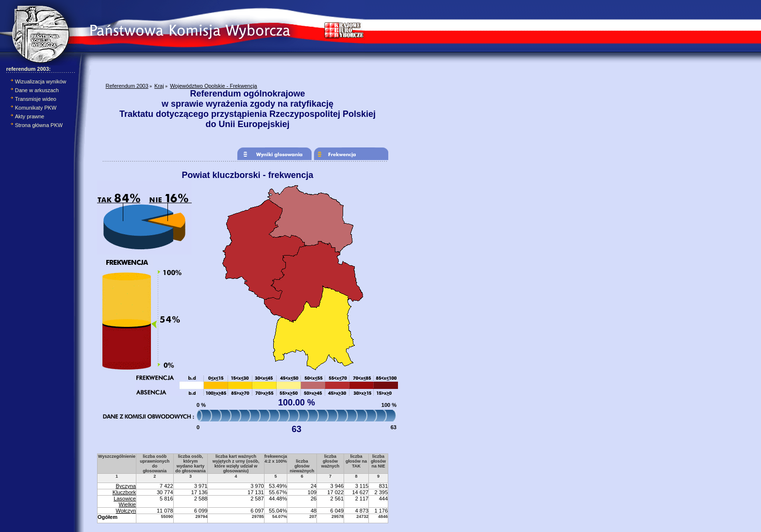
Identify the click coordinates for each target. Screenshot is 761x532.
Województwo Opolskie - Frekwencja (214, 86)
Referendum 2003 (127, 86)
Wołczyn (126, 511)
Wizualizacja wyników (41, 81)
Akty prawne (30, 116)
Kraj (159, 86)
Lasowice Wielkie (125, 501)
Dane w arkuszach (37, 90)
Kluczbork (124, 492)
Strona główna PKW (39, 125)
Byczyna (126, 486)
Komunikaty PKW (36, 108)
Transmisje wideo (36, 99)
